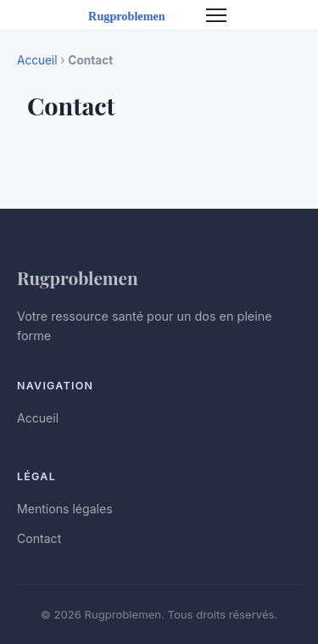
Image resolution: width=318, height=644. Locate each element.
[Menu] (216, 15)
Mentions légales (65, 509)
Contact (39, 538)
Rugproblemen (78, 277)
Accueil (37, 60)
